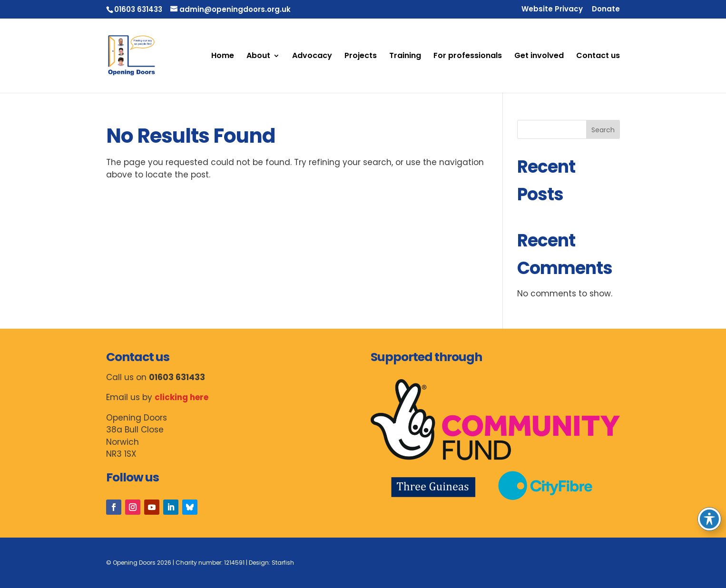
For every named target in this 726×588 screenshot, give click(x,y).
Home (223, 57)
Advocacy (312, 57)
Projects (361, 57)
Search (603, 130)
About (258, 57)
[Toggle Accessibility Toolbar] (709, 519)
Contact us (598, 57)
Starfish (283, 563)
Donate (606, 10)
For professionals (468, 57)
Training (405, 57)
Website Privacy (552, 10)
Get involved (539, 57)
